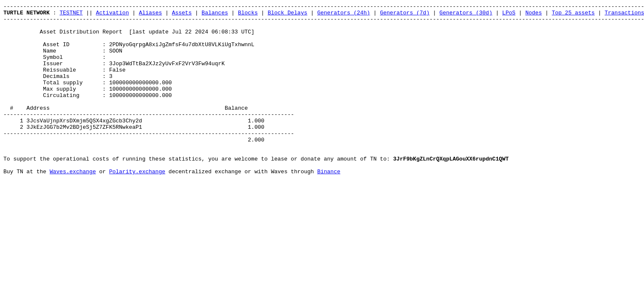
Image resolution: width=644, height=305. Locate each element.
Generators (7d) (405, 15)
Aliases (151, 15)
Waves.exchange (73, 205)
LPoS (509, 15)
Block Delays (287, 15)
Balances (215, 15)
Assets (182, 15)
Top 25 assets (573, 15)
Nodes (534, 15)
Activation (112, 15)
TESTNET (71, 15)
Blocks (248, 15)
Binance (329, 205)
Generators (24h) (344, 15)
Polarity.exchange (137, 205)
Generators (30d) (466, 15)
